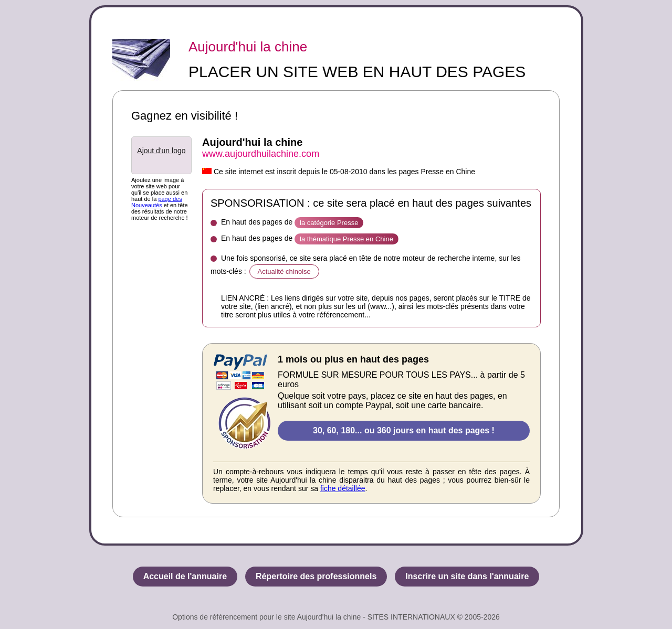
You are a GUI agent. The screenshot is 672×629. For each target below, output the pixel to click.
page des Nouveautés (157, 202)
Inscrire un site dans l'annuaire (467, 576)
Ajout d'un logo (161, 151)
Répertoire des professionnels (316, 576)
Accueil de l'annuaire (185, 576)
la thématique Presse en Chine (346, 239)
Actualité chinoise (284, 271)
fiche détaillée (343, 488)
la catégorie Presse (329, 223)
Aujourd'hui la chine (248, 47)
